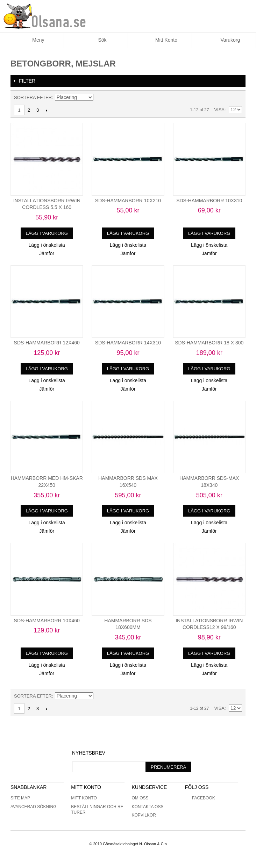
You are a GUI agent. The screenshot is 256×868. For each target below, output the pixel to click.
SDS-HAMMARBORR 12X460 (47, 343)
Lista (237, 98)
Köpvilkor (144, 815)
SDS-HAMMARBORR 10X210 (128, 201)
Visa (219, 110)
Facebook (200, 798)
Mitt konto (84, 798)
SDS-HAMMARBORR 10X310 (209, 201)
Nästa (46, 110)
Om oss (140, 798)
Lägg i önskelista (47, 245)
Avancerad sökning (34, 807)
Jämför (47, 253)
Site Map (20, 798)
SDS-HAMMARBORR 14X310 (128, 343)
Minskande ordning (100, 98)
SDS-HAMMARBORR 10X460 (47, 621)
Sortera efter (33, 97)
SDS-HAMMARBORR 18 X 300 (209, 343)
